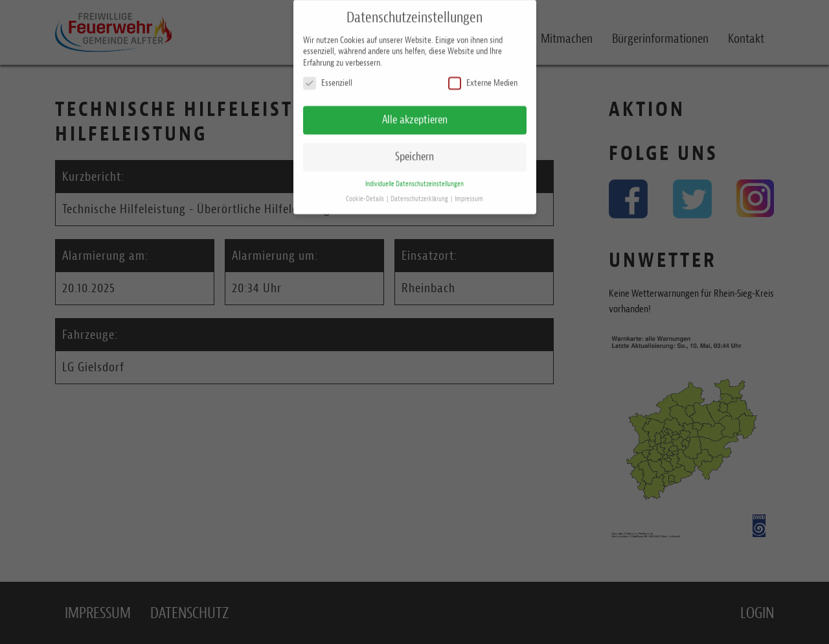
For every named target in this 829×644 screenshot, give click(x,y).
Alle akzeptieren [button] (415, 114)
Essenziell (328, 77)
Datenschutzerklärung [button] (420, 193)
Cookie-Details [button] (366, 193)
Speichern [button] (414, 150)
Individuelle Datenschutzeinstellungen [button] (414, 178)
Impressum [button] (469, 193)
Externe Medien (483, 77)
